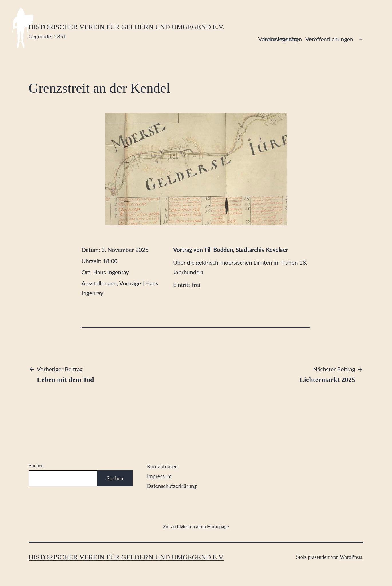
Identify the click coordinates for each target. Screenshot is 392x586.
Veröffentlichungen (329, 39)
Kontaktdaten (162, 466)
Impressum (159, 476)
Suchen (36, 466)
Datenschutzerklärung (172, 486)
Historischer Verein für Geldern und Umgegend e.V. (126, 27)
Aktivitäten (288, 39)
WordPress (351, 557)
